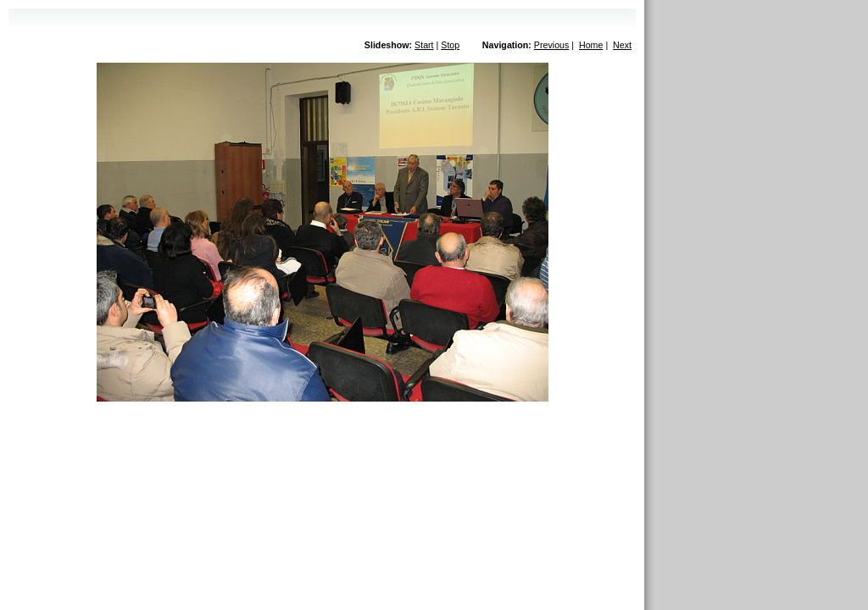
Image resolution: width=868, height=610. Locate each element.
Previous (551, 45)
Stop (450, 45)
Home (591, 45)
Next (622, 45)
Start (424, 45)
